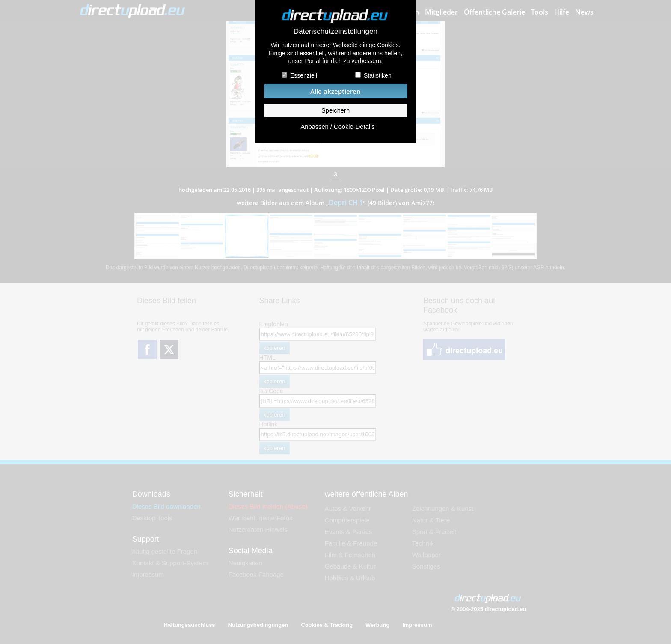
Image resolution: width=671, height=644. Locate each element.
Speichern (335, 110)
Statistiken (378, 75)
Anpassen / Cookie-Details (337, 127)
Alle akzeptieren (335, 91)
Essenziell (304, 75)
